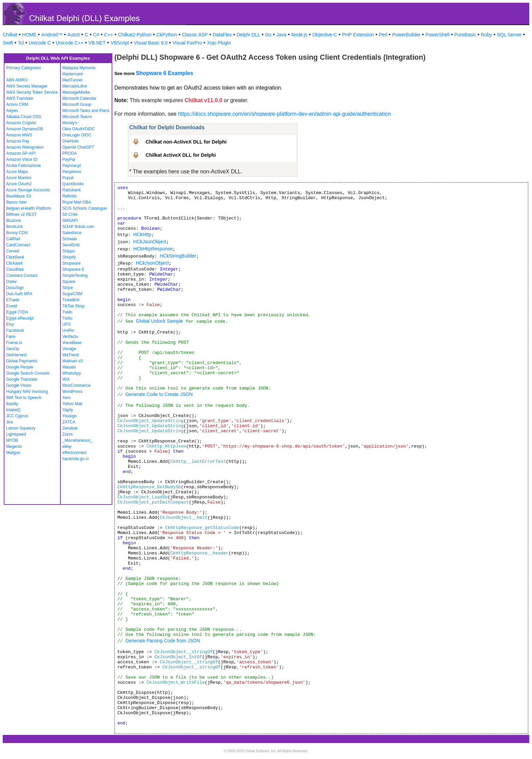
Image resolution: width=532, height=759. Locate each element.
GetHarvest (16, 355)
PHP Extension (358, 35)
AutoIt (74, 35)
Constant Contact (22, 276)
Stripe (68, 288)
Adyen (12, 111)
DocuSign (15, 288)
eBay (67, 447)
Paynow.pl (72, 166)
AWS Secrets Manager (27, 86)
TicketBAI (71, 300)
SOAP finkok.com (78, 227)
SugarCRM (72, 294)
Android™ (52, 35)
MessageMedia (76, 92)
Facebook (15, 330)
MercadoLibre (75, 86)
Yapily (68, 410)
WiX (66, 379)
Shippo (69, 251)
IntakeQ (13, 410)
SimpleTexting (75, 276)
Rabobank (72, 190)
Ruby (486, 35)
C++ (109, 35)
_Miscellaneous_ (78, 440)
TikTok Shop (74, 306)
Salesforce (72, 233)
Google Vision (19, 385)
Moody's (70, 123)
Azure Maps (17, 172)
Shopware (72, 263)
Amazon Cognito (21, 123)
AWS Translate (20, 98)
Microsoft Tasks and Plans (86, 111)
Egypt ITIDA (17, 312)
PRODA (70, 153)
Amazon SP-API (21, 153)
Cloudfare (15, 269)
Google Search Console (28, 373)
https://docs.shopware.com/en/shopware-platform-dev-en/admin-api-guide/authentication (284, 114)
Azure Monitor (19, 178)
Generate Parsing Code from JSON (163, 641)
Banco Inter (16, 202)
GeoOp (13, 349)
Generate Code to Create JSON (159, 394)
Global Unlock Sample (160, 321)
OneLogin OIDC (77, 135)
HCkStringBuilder (178, 256)
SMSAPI (70, 221)
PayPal (69, 159)
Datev (11, 282)
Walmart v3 (73, 361)
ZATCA (69, 422)
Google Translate (22, 379)
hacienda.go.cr (76, 459)
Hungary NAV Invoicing (27, 392)
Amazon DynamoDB (25, 129)
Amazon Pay (18, 141)
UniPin (68, 330)
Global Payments (22, 361)
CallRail (13, 239)
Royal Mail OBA (77, 202)
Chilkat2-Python (135, 35)
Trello (68, 312)
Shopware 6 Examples (164, 73)
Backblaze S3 (18, 196)
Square (69, 282)
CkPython (167, 35)
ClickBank (15, 257)
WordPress (72, 392)
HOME (29, 35)
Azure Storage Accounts (28, 190)
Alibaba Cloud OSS (24, 117)
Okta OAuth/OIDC (79, 129)
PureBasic (465, 35)
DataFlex (222, 35)
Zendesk (70, 428)
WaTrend (71, 355)
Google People (20, 367)
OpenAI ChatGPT (78, 147)
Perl (383, 35)
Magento (14, 447)
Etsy (10, 324)
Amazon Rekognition (25, 147)
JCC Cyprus (17, 416)
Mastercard (73, 74)
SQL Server (509, 35)
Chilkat (10, 35)
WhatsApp (72, 373)
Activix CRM (17, 105)
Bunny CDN (17, 233)
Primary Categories (24, 68)
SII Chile (70, 214)
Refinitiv (70, 196)
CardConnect (18, 245)
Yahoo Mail (72, 404)
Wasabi (69, 367)
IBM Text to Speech (24, 398)
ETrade (13, 300)
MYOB (12, 440)
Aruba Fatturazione (23, 166)
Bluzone (13, 221)
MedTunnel (73, 80)
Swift (8, 43)
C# (96, 35)
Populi (68, 178)
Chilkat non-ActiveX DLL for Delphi (186, 142)
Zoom (68, 434)
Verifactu (70, 337)
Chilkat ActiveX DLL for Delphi (181, 155)
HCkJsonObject (150, 242)
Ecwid (12, 306)
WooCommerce (77, 385)
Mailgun (13, 453)
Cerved (13, 251)
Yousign (70, 416)
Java (281, 35)
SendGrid (71, 245)
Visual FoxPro (187, 43)
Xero (67, 398)
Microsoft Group (77, 105)
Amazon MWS (19, 135)
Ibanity (12, 404)
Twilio (68, 318)
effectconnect (74, 453)
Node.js (299, 35)
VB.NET (97, 43)
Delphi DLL (248, 35)
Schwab (70, 239)
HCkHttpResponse (153, 249)
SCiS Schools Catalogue (85, 208)
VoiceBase (72, 343)
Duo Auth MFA (19, 294)
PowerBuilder (406, 35)
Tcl (21, 43)
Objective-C (325, 35)
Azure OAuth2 (19, 184)
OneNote (71, 141)
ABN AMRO (17, 80)
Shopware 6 (73, 269)
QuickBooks (73, 184)
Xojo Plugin (219, 43)
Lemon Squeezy (21, 428)
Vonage (69, 349)
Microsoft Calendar (80, 98)
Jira (9, 422)
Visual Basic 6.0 (151, 43)
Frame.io (14, 343)
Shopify (69, 257)
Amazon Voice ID (22, 159)
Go (268, 35)
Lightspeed (16, 434)
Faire (11, 337)
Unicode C (40, 43)
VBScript (120, 43)
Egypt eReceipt (20, 318)
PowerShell (438, 35)
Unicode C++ (70, 43)
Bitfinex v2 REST (22, 214)
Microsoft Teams (77, 117)
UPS (67, 324)
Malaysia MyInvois (79, 68)
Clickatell (14, 263)
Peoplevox (72, 172)
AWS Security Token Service (32, 92)
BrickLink (14, 227)
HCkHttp (142, 234)
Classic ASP (195, 35)
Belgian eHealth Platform (29, 208)
